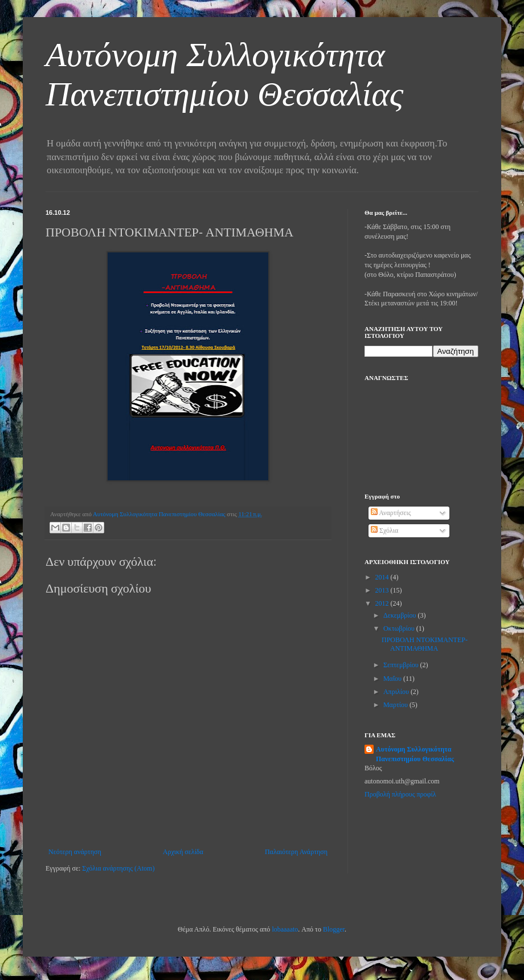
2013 (383, 590)
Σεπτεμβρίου (402, 665)
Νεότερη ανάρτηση (75, 852)
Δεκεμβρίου (401, 615)
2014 (383, 577)
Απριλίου (397, 692)
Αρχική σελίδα (183, 852)
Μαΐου (393, 679)
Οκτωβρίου (400, 628)
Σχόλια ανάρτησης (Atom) (118, 868)
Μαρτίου (396, 705)
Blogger (334, 929)
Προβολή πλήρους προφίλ (400, 794)
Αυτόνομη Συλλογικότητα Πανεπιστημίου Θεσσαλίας (415, 754)
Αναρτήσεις (391, 513)
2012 (383, 603)
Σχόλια (384, 530)
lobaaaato (285, 929)
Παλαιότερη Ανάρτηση (296, 852)
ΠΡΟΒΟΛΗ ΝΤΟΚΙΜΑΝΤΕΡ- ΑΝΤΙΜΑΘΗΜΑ (425, 644)
